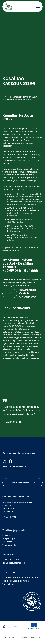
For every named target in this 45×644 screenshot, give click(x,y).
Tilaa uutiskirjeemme (20, 483)
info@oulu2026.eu (11, 517)
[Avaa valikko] (38, 7)
